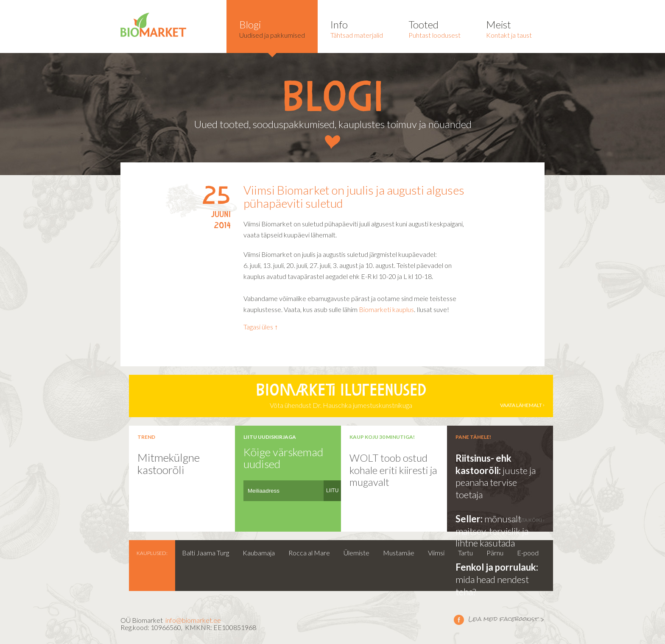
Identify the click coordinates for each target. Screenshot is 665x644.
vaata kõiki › (528, 520)
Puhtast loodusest (434, 29)
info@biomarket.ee (193, 620)
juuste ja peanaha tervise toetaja (496, 482)
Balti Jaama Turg (205, 553)
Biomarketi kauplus (386, 309)
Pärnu (495, 553)
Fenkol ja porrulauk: (497, 567)
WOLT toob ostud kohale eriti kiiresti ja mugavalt (393, 470)
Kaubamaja (259, 553)
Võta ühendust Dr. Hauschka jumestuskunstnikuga (341, 396)
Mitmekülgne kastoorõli (169, 464)
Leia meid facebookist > (459, 619)
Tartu (465, 553)
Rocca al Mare (309, 553)
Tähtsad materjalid (357, 29)
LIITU (332, 491)
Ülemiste (356, 553)
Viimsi (436, 553)
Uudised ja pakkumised (272, 29)
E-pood (528, 553)
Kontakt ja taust (509, 29)
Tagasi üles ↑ (261, 327)
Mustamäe (399, 553)
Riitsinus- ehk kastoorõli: (483, 464)
